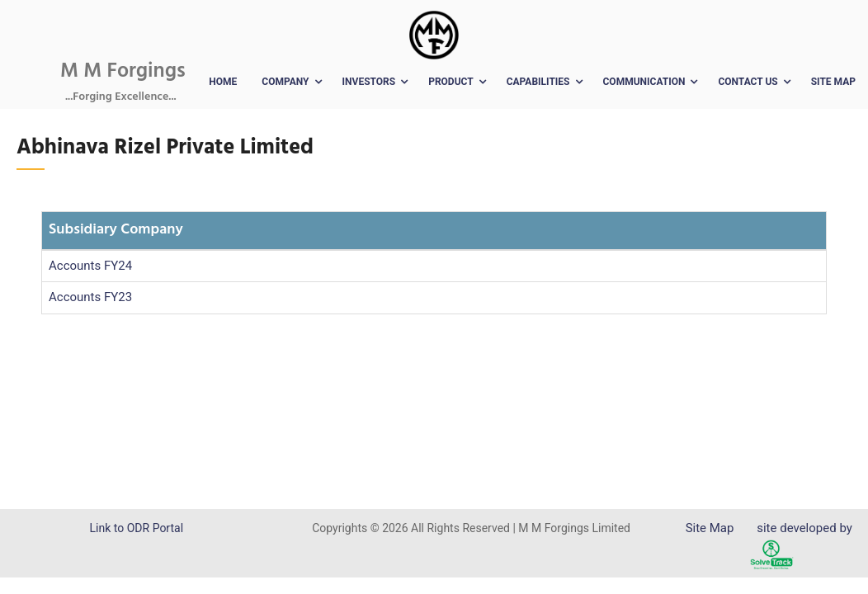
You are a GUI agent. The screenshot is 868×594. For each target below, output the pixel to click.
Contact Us (748, 82)
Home (223, 82)
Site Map (833, 82)
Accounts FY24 (90, 266)
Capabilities (538, 82)
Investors (369, 82)
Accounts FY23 (90, 297)
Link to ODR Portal (137, 528)
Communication (644, 82)
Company (285, 82)
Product (451, 82)
